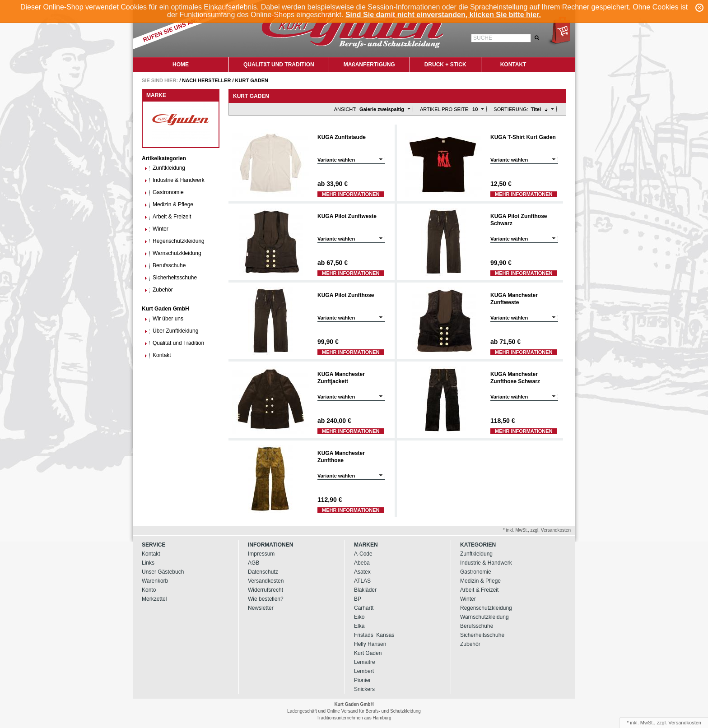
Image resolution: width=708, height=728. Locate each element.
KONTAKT (513, 65)
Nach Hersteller (206, 80)
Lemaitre (365, 662)
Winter (156, 229)
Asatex (362, 572)
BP (358, 599)
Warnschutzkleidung (173, 253)
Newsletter (261, 608)
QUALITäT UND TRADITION (279, 65)
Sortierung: (511, 109)
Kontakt (158, 355)
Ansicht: (345, 109)
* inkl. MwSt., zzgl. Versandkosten (537, 530)
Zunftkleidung (165, 168)
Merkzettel (154, 599)
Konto (149, 590)
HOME (181, 65)
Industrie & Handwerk (174, 180)
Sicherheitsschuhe (170, 278)
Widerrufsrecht (265, 590)
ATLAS (362, 581)
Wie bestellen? (266, 599)
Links (148, 563)
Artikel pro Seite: (445, 109)
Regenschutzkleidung (174, 241)
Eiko (359, 617)
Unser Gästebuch (163, 572)
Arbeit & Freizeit (168, 217)
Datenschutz (263, 572)
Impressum (261, 554)
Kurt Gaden (252, 80)
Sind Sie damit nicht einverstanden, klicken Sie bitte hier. (443, 15)
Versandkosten (266, 581)
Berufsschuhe (165, 266)
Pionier (362, 680)
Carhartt (364, 608)
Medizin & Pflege (169, 205)
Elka (359, 626)
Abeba (362, 563)
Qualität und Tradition (174, 343)
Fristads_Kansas (374, 635)
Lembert (364, 671)
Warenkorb (155, 581)
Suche (483, 38)
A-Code (363, 554)
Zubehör (158, 290)
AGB (254, 563)
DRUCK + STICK (445, 65)
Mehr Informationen (351, 194)
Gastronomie (164, 192)
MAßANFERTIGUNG (369, 65)
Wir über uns (164, 319)
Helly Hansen (370, 644)
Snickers (364, 689)
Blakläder (365, 590)
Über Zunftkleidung (171, 331)
